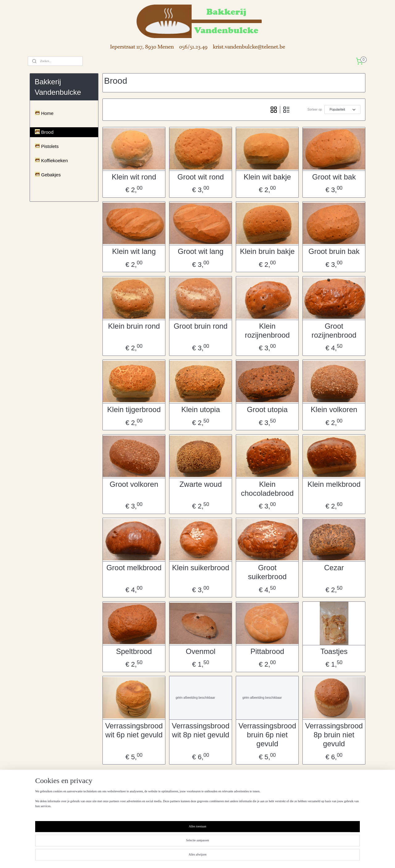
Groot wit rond (200, 177)
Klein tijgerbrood (134, 409)
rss (196, 857)
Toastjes (334, 651)
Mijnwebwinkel (264, 857)
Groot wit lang (201, 251)
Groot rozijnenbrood (334, 331)
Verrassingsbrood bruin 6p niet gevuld (267, 735)
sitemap (185, 857)
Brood (47, 132)
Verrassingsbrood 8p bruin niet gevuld (334, 735)
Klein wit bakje (267, 177)
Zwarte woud (200, 484)
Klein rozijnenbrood (267, 331)
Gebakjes (51, 175)
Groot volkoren (134, 484)
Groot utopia (267, 409)
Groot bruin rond (200, 326)
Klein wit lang (134, 251)
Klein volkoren (334, 409)
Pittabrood (267, 651)
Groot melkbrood (134, 568)
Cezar (334, 568)
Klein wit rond (134, 177)
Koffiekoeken (54, 160)
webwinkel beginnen (216, 857)
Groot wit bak (334, 177)
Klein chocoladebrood (267, 489)
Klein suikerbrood (200, 568)
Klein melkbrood (334, 484)
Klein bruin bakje (267, 251)
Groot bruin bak (334, 251)
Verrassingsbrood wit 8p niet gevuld (200, 730)
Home (47, 113)
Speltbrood (134, 651)
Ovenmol (201, 651)
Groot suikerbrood (267, 572)
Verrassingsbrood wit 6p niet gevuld (134, 730)
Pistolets (50, 146)
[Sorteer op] (342, 110)
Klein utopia (200, 409)
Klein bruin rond (134, 326)
